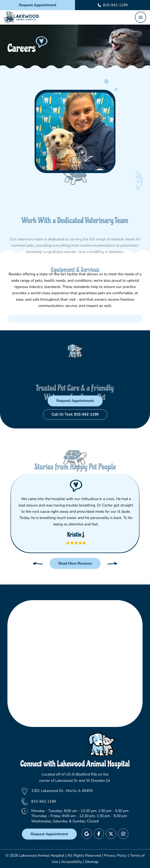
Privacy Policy (116, 856)
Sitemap (92, 862)
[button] (141, 17)
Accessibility (71, 862)
